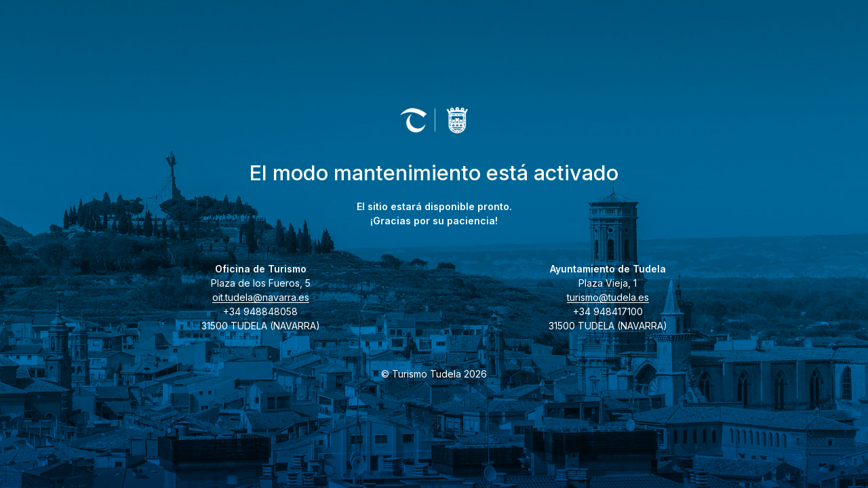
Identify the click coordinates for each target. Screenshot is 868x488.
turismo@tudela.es (608, 297)
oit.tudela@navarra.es (261, 297)
